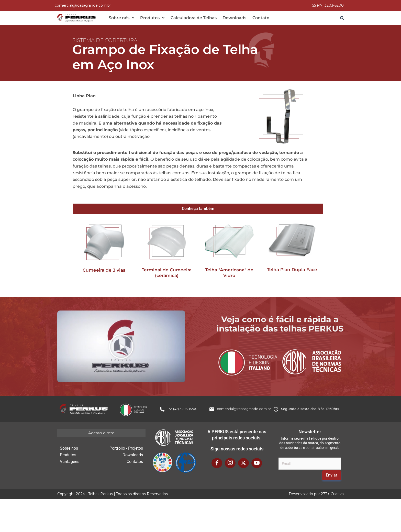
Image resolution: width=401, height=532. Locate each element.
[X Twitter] (243, 464)
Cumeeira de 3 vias (104, 271)
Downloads (230, 18)
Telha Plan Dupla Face (292, 270)
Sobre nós (121, 18)
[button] (121, 18)
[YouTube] (257, 464)
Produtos (150, 18)
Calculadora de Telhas (190, 18)
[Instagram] (230, 464)
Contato (254, 18)
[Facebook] (217, 464)
